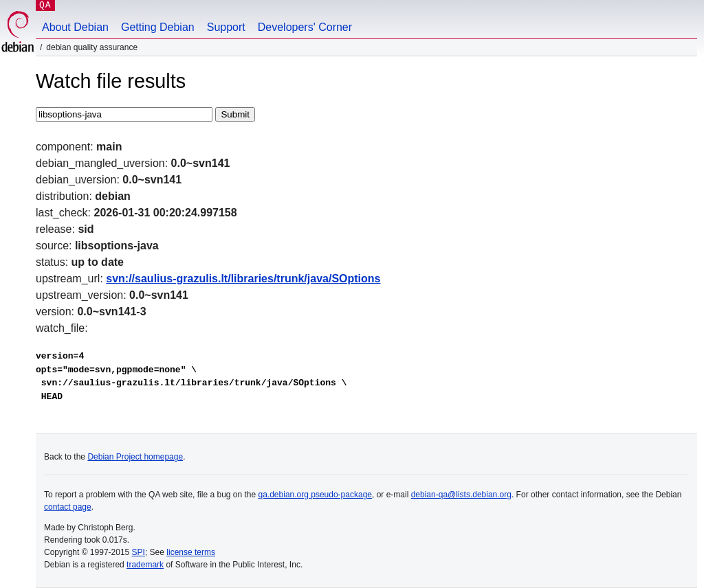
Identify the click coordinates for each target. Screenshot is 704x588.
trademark (145, 565)
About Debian (75, 27)
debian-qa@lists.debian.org (461, 495)
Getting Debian (158, 27)
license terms (191, 552)
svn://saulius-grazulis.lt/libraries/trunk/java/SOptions (243, 279)
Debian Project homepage (135, 457)
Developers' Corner (305, 27)
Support (226, 27)
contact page (68, 507)
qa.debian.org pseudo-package (315, 495)
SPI (139, 552)
